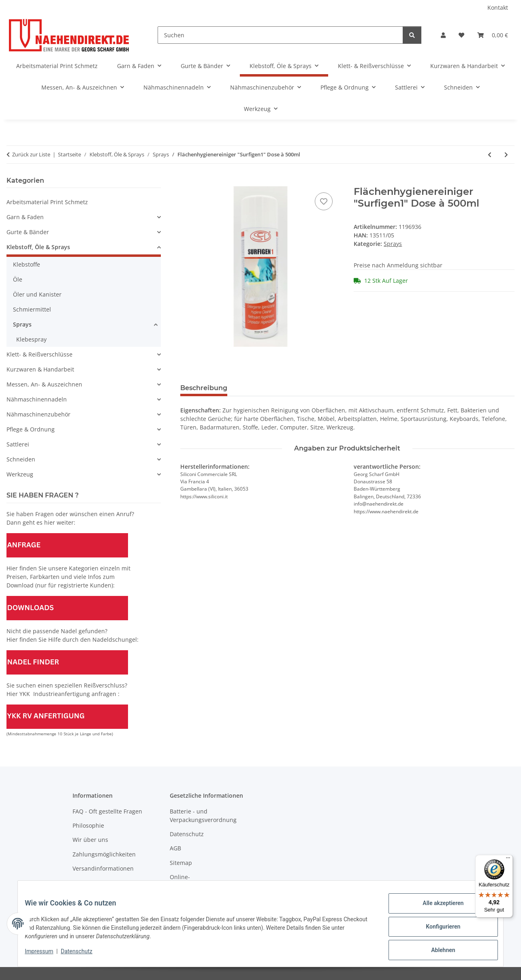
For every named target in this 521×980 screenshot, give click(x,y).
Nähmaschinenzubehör (38, 414)
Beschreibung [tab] (204, 388)
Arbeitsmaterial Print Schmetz (47, 202)
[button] (443, 35)
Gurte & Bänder (28, 232)
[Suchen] (280, 35)
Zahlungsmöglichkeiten (104, 854)
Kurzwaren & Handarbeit (40, 369)
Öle (18, 279)
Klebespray (31, 339)
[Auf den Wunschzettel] (324, 201)
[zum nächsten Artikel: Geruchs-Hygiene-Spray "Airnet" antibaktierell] (506, 155)
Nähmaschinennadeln (37, 399)
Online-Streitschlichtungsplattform (207, 881)
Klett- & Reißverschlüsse (40, 354)
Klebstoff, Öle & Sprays (38, 247)
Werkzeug (20, 474)
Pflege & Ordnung (31, 429)
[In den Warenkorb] (187, 181)
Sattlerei (18, 444)
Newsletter (87, 883)
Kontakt (498, 7)
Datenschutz (83, 955)
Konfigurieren (437, 930)
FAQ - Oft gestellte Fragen (107, 811)
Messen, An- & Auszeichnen (44, 384)
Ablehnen (437, 951)
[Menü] (508, 860)
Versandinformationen (103, 868)
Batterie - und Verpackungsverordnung (203, 816)
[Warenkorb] (493, 35)
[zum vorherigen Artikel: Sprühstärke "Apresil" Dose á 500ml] (490, 155)
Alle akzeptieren (437, 909)
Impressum (45, 955)
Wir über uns (90, 840)
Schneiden (21, 459)
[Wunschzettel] (461, 35)
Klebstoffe (27, 264)
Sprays (393, 244)
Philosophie (88, 825)
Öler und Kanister (37, 294)
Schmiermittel (32, 309)
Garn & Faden (25, 217)
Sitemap (181, 863)
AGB (175, 848)
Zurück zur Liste (31, 154)
